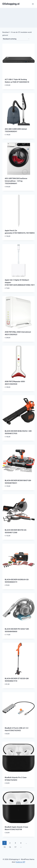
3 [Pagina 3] (15, 843)
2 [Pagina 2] (10, 843)
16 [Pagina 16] (10, 847)
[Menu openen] (33, 4)
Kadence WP (20, 862)
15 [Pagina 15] (4, 847)
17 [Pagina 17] (15, 847)
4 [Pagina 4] (21, 843)
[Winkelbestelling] (16, 39)
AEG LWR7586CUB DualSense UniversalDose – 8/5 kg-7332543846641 (16, 181)
